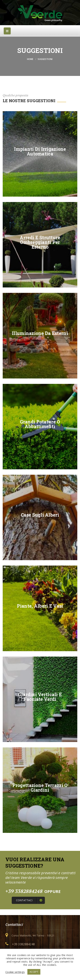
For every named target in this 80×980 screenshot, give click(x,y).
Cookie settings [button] (15, 972)
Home (30, 59)
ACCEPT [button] (34, 972)
